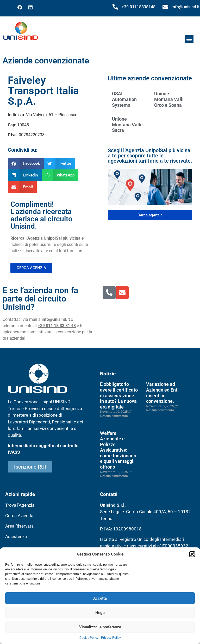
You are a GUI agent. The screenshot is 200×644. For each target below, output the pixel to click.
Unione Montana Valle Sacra (127, 125)
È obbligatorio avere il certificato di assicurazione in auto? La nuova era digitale (119, 395)
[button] (192, 554)
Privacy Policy (111, 638)
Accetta (100, 598)
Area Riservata (19, 526)
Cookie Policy (89, 638)
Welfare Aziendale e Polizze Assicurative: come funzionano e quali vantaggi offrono (118, 450)
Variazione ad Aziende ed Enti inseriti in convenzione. (162, 393)
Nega (100, 613)
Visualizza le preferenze (100, 627)
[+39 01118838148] (115, 7)
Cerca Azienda (19, 516)
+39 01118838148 (139, 7)
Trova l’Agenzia (20, 505)
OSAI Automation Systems (124, 99)
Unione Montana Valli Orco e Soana (169, 99)
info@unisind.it (186, 7)
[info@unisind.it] (165, 7)
